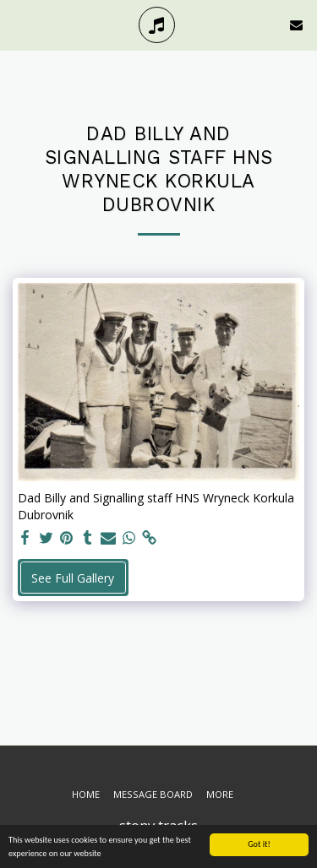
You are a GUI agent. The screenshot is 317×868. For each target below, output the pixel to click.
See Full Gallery (73, 578)
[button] (19, 24)
